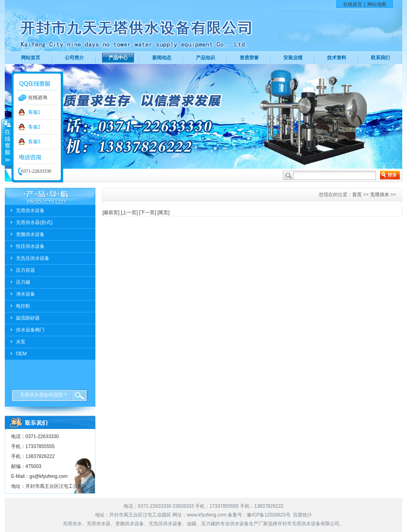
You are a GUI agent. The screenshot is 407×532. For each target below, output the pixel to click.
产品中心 (118, 58)
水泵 (21, 342)
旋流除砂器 (28, 318)
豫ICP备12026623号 (268, 515)
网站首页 (31, 58)
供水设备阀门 (30, 330)
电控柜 (23, 306)
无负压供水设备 (33, 258)
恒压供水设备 (30, 246)
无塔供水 (380, 195)
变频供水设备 (30, 234)
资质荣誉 (249, 58)
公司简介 (74, 58)
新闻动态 (162, 58)
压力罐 (23, 282)
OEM (21, 354)
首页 (357, 195)
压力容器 (25, 270)
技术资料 (337, 58)
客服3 (34, 142)
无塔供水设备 (30, 210)
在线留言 (353, 4)
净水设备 (25, 294)
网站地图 (377, 4)
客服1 (34, 112)
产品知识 (205, 58)
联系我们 (380, 58)
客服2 (34, 127)
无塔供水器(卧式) (34, 222)
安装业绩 (293, 58)
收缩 (7, 142)
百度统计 (302, 515)
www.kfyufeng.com (207, 515)
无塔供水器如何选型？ (44, 395)
